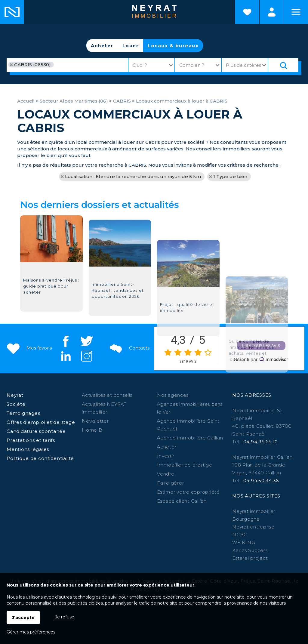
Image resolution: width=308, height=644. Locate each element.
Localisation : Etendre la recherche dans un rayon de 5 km (133, 176)
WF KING (244, 542)
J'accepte (23, 618)
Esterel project (250, 558)
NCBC (240, 535)
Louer (131, 46)
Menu (296, 12)
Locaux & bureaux (173, 46)
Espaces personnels (272, 12)
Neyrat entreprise (253, 527)
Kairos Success (250, 550)
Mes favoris (29, 348)
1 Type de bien (230, 176)
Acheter (102, 46)
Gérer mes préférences (31, 632)
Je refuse (65, 617)
